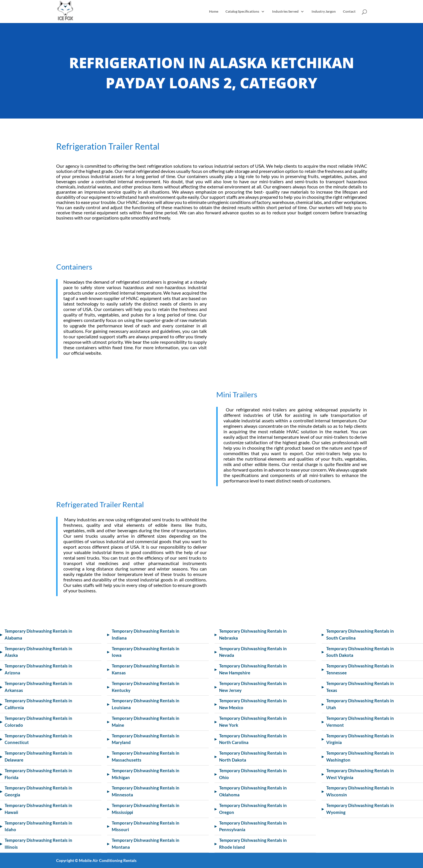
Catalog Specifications (242, 12)
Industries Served (285, 12)
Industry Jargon (324, 12)
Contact (349, 12)
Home (214, 12)
